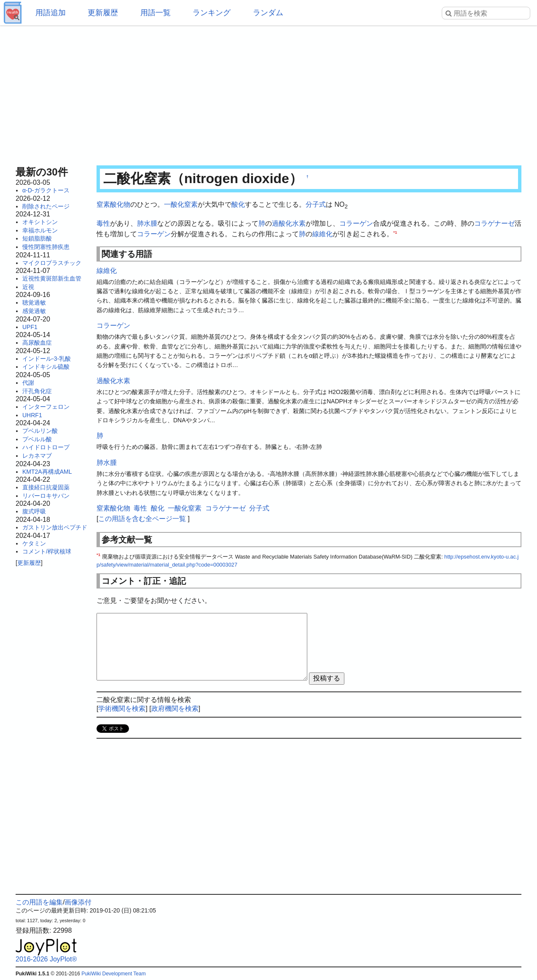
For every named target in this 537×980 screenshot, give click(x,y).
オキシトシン (40, 222)
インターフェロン (46, 407)
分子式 (316, 204)
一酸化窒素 (181, 204)
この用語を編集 (39, 902)
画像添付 (78, 902)
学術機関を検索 (122, 709)
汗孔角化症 (37, 391)
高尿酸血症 (37, 343)
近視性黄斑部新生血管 (52, 278)
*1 (395, 232)
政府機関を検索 (175, 709)
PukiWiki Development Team (114, 974)
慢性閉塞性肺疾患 (46, 247)
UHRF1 (32, 415)
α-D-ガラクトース (46, 190)
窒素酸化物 (113, 204)
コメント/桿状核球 (47, 551)
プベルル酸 (37, 439)
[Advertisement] (268, 93)
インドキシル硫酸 (46, 367)
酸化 (238, 204)
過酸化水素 (289, 223)
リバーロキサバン (46, 496)
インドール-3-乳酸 (47, 359)
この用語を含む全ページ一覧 (142, 519)
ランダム (268, 13)
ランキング (212, 13)
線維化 (322, 234)
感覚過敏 (34, 311)
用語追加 (51, 13)
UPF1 (30, 327)
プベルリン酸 (40, 431)
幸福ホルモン (40, 230)
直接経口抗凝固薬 (46, 487)
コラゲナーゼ (494, 223)
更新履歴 (103, 13)
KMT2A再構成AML (47, 472)
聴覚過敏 (34, 302)
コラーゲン (356, 223)
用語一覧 (156, 13)
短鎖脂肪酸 (37, 238)
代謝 (28, 383)
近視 (28, 287)
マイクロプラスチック (52, 263)
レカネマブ (37, 456)
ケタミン (34, 543)
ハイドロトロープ (46, 447)
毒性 (103, 223)
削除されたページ (46, 206)
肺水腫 (147, 223)
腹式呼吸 (34, 511)
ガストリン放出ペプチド (55, 527)
